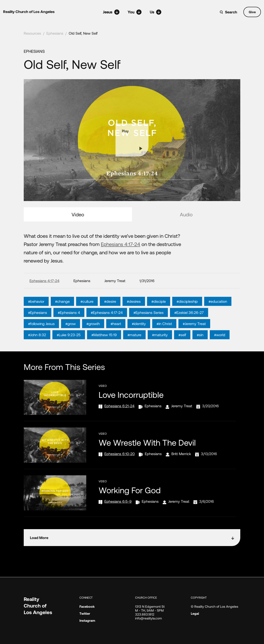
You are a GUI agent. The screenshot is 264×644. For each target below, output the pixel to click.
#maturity (160, 347)
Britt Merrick (181, 454)
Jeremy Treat (182, 406)
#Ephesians (38, 325)
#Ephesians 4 (69, 325)
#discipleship (187, 314)
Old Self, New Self (83, 33)
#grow (71, 336)
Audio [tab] (186, 214)
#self (182, 347)
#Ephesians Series (148, 325)
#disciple (159, 314)
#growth (93, 336)
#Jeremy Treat (194, 336)
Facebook (87, 606)
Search (231, 12)
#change (62, 314)
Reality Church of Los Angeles (29, 12)
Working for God (130, 490)
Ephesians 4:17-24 (121, 244)
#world (220, 347)
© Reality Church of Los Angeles (214, 606)
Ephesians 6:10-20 (120, 454)
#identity (139, 336)
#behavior (36, 314)
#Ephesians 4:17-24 (107, 325)
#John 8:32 (37, 347)
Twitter (85, 613)
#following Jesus (41, 336)
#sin (200, 347)
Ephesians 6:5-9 (118, 501)
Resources (32, 33)
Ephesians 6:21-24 (119, 406)
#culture (87, 314)
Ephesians (55, 33)
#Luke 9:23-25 (69, 347)
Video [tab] (78, 214)
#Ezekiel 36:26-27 (189, 325)
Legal (195, 613)
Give (252, 12)
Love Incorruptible (131, 394)
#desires (134, 314)
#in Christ (164, 336)
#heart (116, 336)
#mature (134, 347)
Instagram (87, 620)
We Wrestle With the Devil (147, 442)
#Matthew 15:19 (104, 347)
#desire (110, 314)
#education (218, 314)
